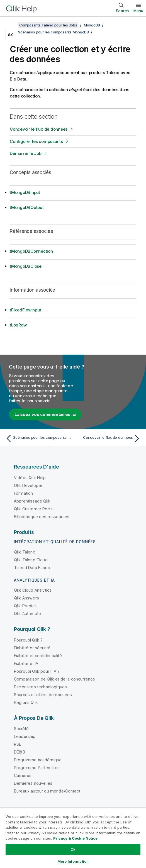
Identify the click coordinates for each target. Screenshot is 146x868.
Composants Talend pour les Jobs (48, 25)
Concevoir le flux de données (39, 129)
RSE (18, 744)
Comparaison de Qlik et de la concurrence (54, 679)
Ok (73, 849)
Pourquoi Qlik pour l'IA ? (37, 671)
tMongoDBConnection (31, 251)
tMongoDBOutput (27, 207)
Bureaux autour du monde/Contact (47, 791)
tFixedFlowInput (25, 310)
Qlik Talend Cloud (31, 560)
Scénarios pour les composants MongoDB (53, 32)
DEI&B (20, 752)
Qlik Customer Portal (34, 509)
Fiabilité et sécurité (32, 648)
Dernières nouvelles (33, 783)
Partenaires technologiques (40, 687)
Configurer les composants (36, 141)
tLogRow (18, 325)
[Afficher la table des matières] (11, 25)
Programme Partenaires (37, 768)
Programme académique (38, 760)
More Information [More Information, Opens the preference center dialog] (73, 861)
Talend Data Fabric (32, 568)
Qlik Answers (26, 598)
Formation (23, 493)
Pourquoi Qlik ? (28, 640)
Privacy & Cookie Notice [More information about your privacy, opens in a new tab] (75, 838)
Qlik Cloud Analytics (33, 590)
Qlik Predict (25, 606)
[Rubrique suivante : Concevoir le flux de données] (108, 438)
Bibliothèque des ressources (42, 517)
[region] (73, 838)
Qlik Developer (28, 485)
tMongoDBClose (26, 266)
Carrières (23, 775)
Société (21, 729)
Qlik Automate (27, 614)
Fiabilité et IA (26, 663)
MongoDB (92, 25)
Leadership (25, 736)
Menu (138, 11)
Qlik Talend (25, 552)
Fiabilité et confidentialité (38, 656)
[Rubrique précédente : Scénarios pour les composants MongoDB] (38, 438)
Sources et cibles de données (43, 695)
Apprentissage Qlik (32, 501)
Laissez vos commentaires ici (45, 414)
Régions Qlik (26, 702)
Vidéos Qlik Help (30, 478)
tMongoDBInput (25, 192)
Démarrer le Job (25, 153)
